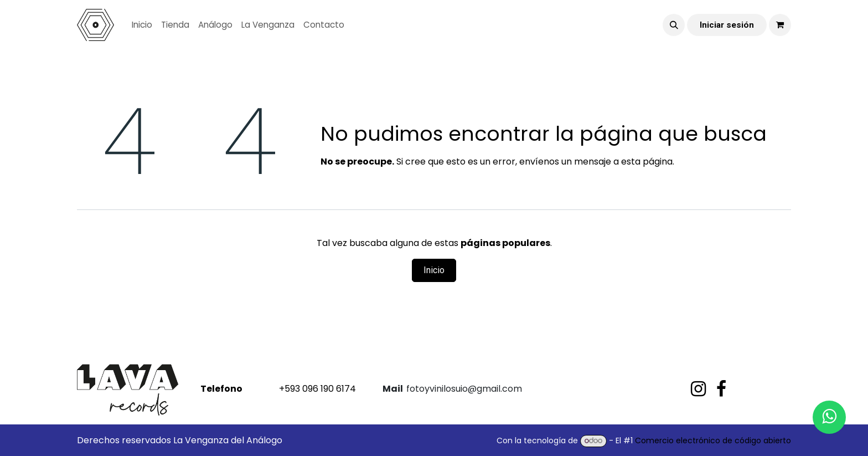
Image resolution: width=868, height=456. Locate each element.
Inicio (434, 270)
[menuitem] (142, 25)
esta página (647, 162)
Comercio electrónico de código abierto (713, 440)
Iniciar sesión (727, 25)
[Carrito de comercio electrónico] (780, 25)
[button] (674, 25)
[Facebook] (721, 389)
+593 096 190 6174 (277, 389)
